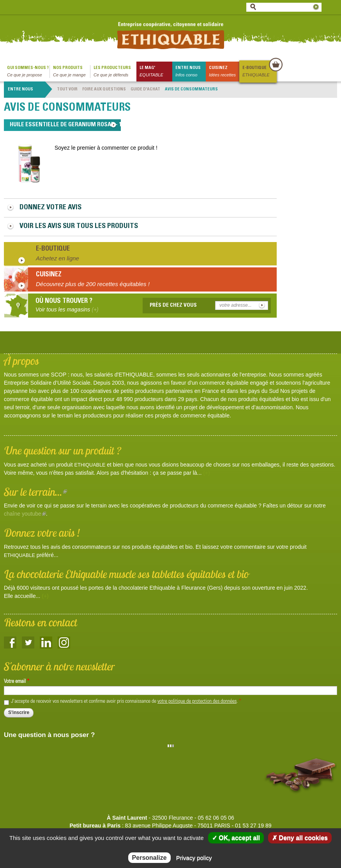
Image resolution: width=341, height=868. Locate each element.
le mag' (156, 72)
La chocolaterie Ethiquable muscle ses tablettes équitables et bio (126, 574)
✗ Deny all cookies (300, 838)
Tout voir (67, 89)
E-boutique (259, 72)
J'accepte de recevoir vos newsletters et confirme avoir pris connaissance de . (126, 702)
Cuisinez (224, 72)
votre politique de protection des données (197, 702)
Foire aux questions (104, 89)
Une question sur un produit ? (63, 450)
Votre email (17, 682)
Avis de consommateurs (191, 89)
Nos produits (72, 72)
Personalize (149, 858)
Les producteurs (115, 72)
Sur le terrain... (35, 492)
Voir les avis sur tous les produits (79, 226)
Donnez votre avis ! (42, 533)
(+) (207, 473)
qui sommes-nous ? (28, 72)
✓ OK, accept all (236, 838)
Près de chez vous (173, 306)
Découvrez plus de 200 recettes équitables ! (93, 284)
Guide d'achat (145, 89)
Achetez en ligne (57, 258)
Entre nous (191, 72)
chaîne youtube (25, 514)
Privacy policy (194, 858)
